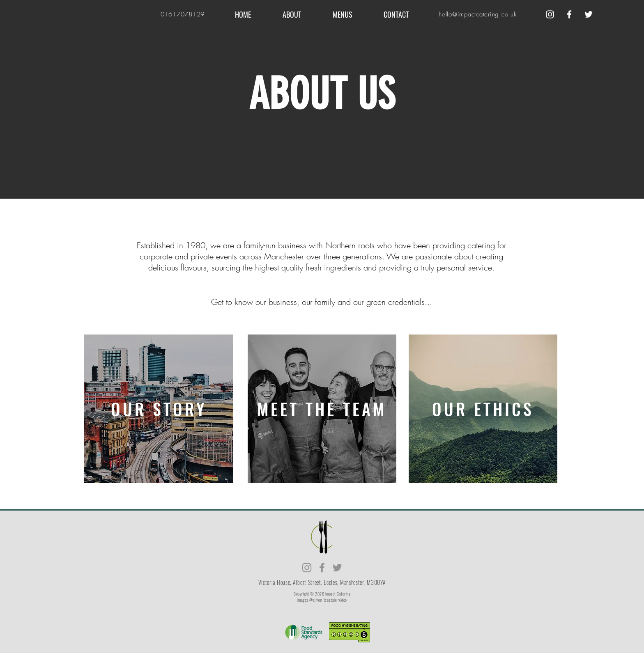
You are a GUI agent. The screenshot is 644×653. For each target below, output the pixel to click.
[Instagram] (550, 14)
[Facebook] (569, 14)
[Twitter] (589, 14)
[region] (159, 409)
